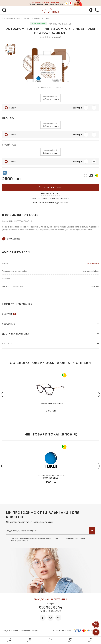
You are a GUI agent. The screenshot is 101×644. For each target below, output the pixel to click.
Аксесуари (50, 324)
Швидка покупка (51, 193)
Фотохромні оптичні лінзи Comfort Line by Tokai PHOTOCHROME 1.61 (29, 18)
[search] (4, 10)
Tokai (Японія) (93, 263)
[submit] (92, 531)
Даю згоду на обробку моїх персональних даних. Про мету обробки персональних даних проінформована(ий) (48, 539)
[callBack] (97, 10)
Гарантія (50, 344)
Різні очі (60, 87)
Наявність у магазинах (50, 304)
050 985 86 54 (51, 607)
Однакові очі (43, 87)
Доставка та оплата (50, 334)
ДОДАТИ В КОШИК (50, 187)
